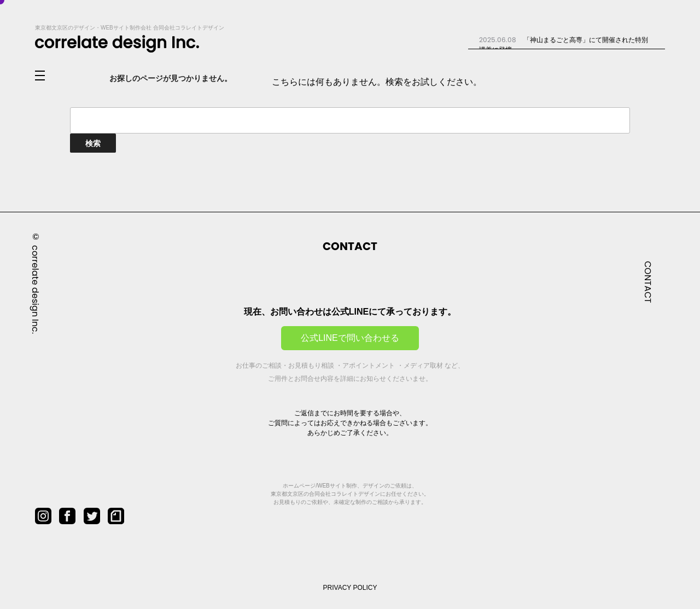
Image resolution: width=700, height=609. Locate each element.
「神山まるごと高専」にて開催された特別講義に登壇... (564, 44)
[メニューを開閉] (49, 76)
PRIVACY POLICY (350, 588)
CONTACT (648, 282)
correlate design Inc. (35, 289)
